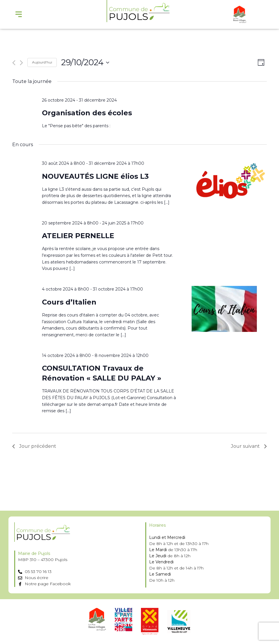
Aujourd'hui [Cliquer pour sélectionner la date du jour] (42, 62)
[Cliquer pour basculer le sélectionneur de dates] (85, 63)
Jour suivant (249, 446)
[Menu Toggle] (19, 14)
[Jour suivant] (21, 63)
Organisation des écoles (87, 113)
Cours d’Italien (69, 302)
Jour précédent (34, 446)
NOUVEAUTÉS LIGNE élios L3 (95, 176)
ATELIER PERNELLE (78, 236)
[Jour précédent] (14, 63)
